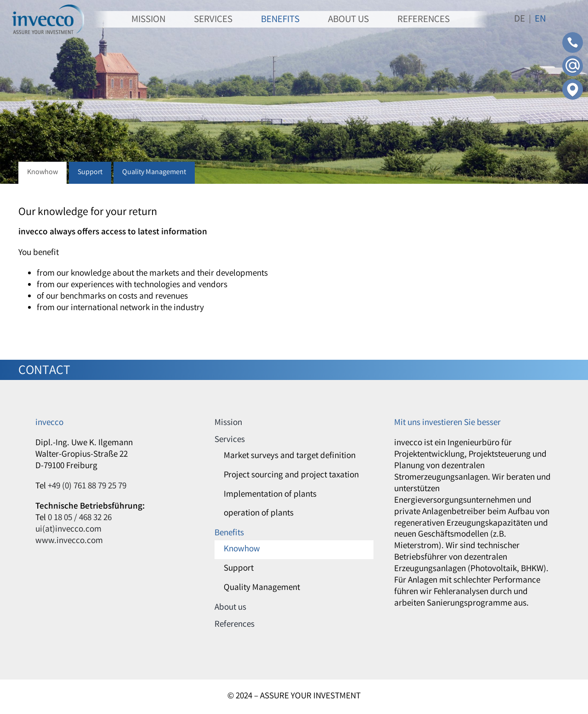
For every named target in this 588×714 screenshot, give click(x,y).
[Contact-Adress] (573, 83)
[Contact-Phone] (573, 36)
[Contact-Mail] (573, 60)
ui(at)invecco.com (68, 530)
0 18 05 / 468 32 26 (80, 518)
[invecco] (48, 9)
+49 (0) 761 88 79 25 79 (87, 487)
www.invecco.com (69, 541)
